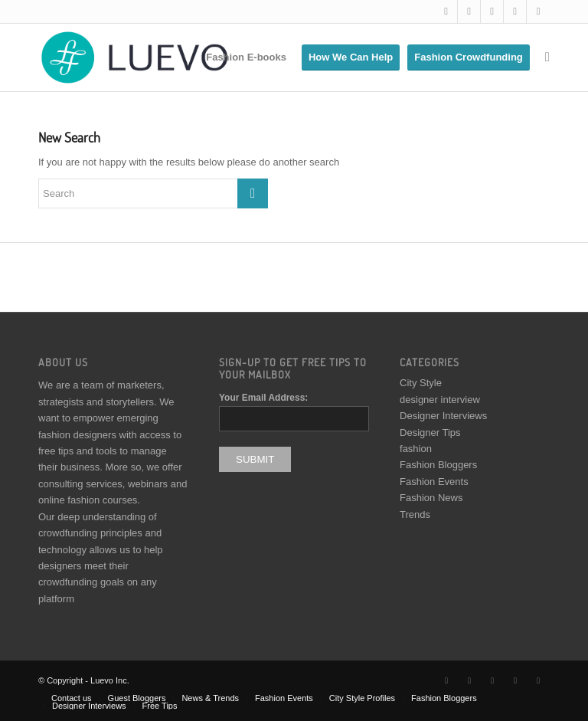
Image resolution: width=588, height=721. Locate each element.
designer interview (440, 400)
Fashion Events (434, 482)
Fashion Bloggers (438, 465)
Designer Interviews (443, 416)
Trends (415, 515)
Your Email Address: (263, 398)
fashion (416, 449)
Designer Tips (430, 433)
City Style (421, 383)
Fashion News (431, 498)
